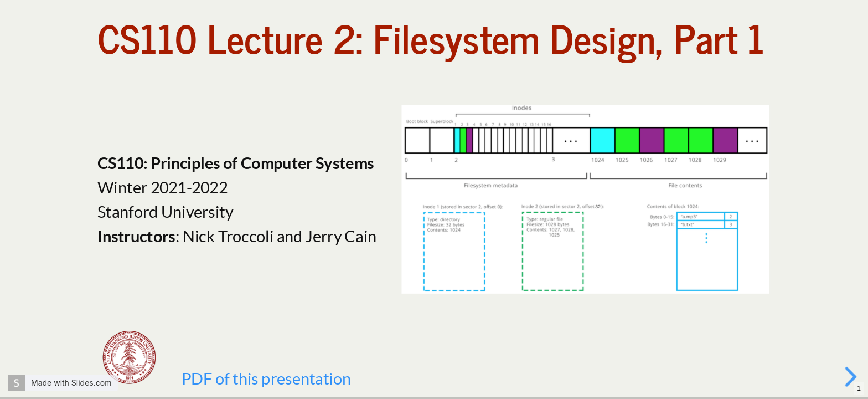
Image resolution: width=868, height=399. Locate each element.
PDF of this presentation (266, 378)
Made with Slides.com (71, 383)
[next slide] (852, 377)
